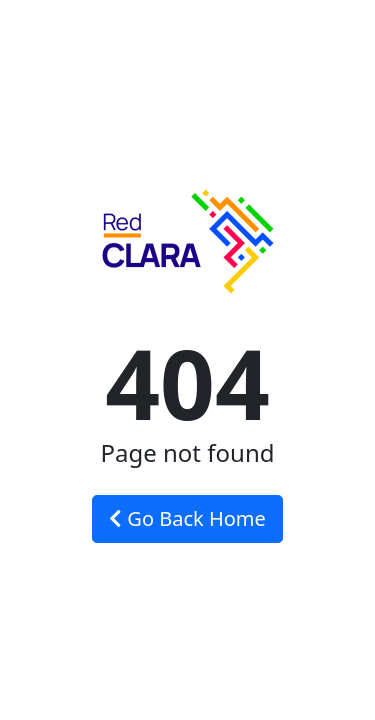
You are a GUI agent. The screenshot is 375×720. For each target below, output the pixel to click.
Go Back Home (187, 518)
